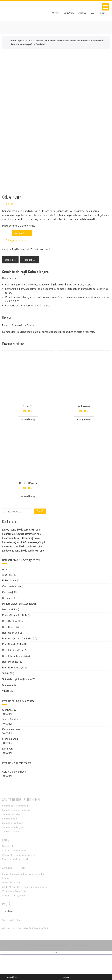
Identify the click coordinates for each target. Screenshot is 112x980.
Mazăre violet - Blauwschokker (19, 629)
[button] (14, 266)
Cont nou (82, 13)
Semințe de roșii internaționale (17, 836)
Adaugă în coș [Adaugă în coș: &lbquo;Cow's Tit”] (28, 445)
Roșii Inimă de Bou (13, 676)
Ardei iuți (7, 600)
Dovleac (7, 623)
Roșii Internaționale (21, 275)
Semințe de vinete (11, 857)
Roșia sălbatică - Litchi (15, 641)
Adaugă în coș (22, 259)
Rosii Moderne (10, 687)
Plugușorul (7, 904)
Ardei (5, 594)
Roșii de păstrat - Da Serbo (17, 664)
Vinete (6, 716)
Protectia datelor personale (16, 885)
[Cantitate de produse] (7, 258)
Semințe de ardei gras (13, 853)
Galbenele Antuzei (11, 908)
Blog (69, 971)
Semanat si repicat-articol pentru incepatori (23, 899)
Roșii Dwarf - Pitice (13, 670)
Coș (92, 13)
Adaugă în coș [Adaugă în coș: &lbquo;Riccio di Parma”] (28, 522)
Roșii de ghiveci (11, 658)
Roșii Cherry (9, 652)
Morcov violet (10, 635)
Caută (40, 537)
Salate (6, 699)
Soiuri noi (8, 711)
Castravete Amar (12, 612)
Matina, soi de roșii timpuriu (15, 921)
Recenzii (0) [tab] (30, 285)
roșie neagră (45, 275)
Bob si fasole (9, 606)
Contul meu (69, 13)
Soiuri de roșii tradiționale (16, 705)
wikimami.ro (8, 954)
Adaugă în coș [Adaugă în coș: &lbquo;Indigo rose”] (84, 445)
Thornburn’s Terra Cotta (14, 917)
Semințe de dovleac (12, 840)
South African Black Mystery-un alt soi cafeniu (24, 912)
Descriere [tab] (10, 285)
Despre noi (7, 872)
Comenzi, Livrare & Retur (14, 876)
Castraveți (8, 618)
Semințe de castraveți (13, 848)
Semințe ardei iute (11, 844)
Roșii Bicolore (10, 647)
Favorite (102, 13)
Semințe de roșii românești (15, 831)
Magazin (55, 13)
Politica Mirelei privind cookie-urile (18, 880)
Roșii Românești (11, 693)
